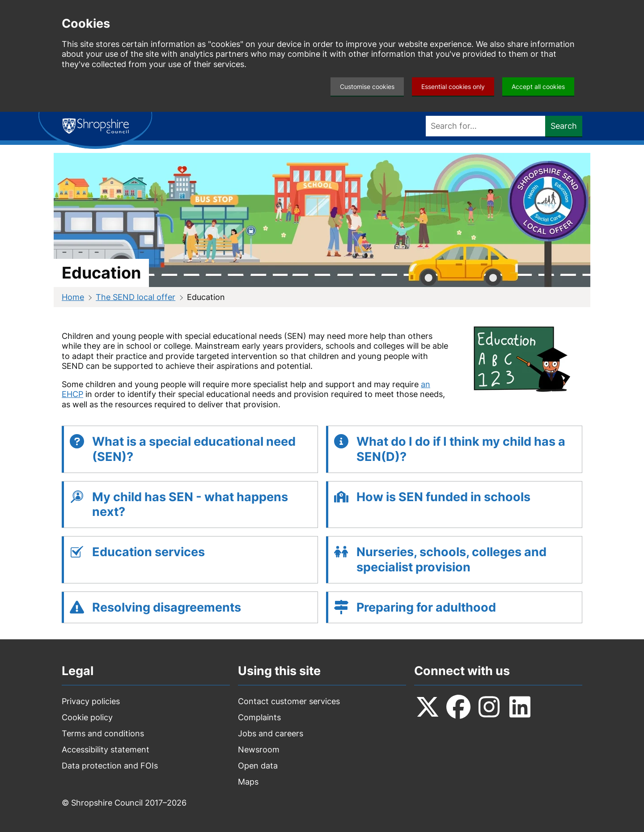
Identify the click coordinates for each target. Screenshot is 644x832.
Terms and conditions (103, 733)
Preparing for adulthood (426, 607)
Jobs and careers (271, 733)
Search (564, 126)
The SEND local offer (136, 297)
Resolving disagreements (167, 607)
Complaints (259, 717)
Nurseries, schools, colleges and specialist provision (451, 560)
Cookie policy (87, 717)
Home (73, 297)
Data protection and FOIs (110, 766)
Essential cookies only (453, 87)
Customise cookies (367, 87)
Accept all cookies (538, 87)
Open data (258, 766)
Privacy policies (91, 701)
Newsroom (259, 750)
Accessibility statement (106, 750)
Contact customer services (289, 701)
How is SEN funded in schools (443, 497)
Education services (148, 552)
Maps (248, 782)
